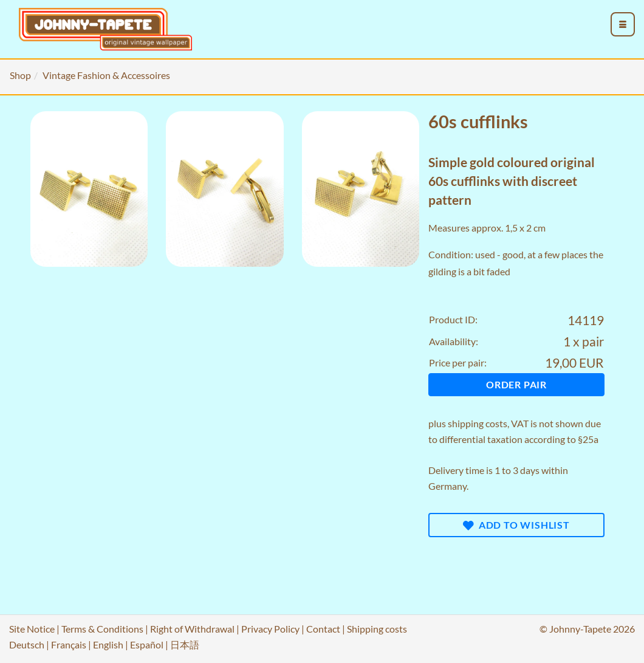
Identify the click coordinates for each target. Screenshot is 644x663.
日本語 (185, 644)
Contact (323, 629)
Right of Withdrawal (192, 629)
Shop (20, 75)
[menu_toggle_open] (623, 24)
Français (69, 644)
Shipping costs (377, 629)
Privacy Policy (270, 629)
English (108, 644)
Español (147, 644)
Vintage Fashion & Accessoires (106, 75)
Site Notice (32, 629)
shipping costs (478, 423)
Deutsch (27, 644)
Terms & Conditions (102, 629)
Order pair (516, 384)
